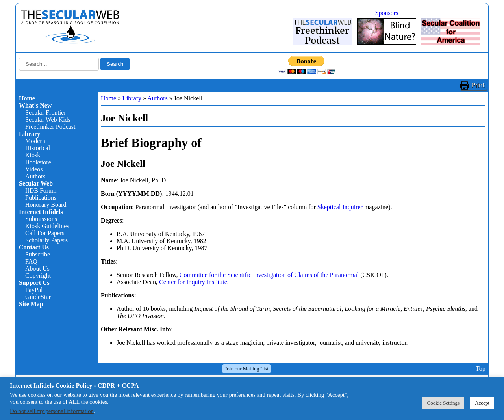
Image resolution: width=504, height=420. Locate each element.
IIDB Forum (41, 190)
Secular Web (36, 183)
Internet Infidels (41, 212)
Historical (38, 148)
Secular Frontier (46, 112)
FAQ (31, 261)
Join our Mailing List (246, 369)
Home (27, 98)
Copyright (38, 276)
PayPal (34, 290)
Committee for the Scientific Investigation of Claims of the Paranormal (269, 275)
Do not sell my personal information (52, 411)
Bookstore (38, 162)
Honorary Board (46, 205)
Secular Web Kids (48, 120)
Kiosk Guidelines (47, 226)
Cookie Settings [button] (443, 403)
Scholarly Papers (46, 240)
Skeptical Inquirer (340, 207)
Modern (35, 141)
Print (478, 85)
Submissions (41, 219)
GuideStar (38, 297)
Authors (35, 176)
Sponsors (387, 13)
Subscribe (38, 254)
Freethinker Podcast (50, 127)
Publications (41, 198)
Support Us (34, 283)
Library (30, 134)
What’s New (35, 105)
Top (481, 369)
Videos (34, 169)
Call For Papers (45, 233)
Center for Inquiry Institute (193, 282)
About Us (37, 269)
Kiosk (33, 155)
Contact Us (34, 247)
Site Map (31, 304)
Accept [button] (482, 403)
